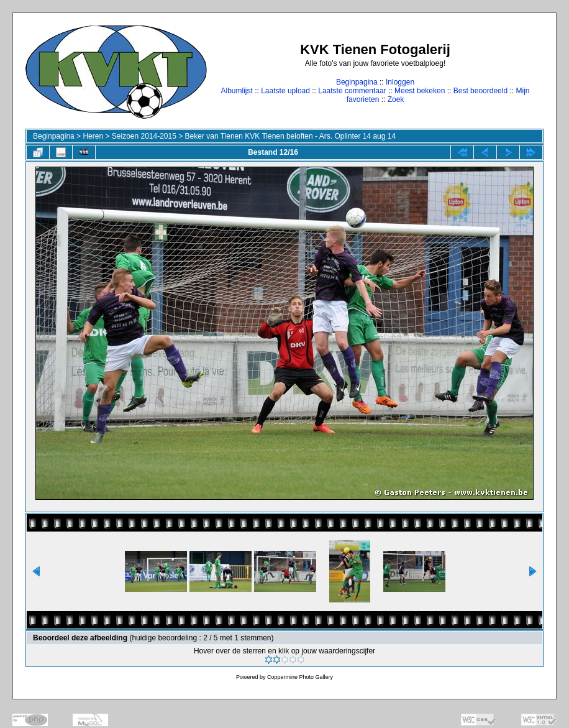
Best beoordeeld (480, 91)
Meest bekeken (420, 91)
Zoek (396, 99)
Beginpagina (357, 82)
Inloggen (400, 82)
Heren (93, 136)
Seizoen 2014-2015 (144, 136)
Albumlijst (236, 91)
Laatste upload (285, 91)
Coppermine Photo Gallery (300, 677)
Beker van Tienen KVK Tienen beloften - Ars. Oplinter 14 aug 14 (291, 136)
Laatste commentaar (352, 91)
